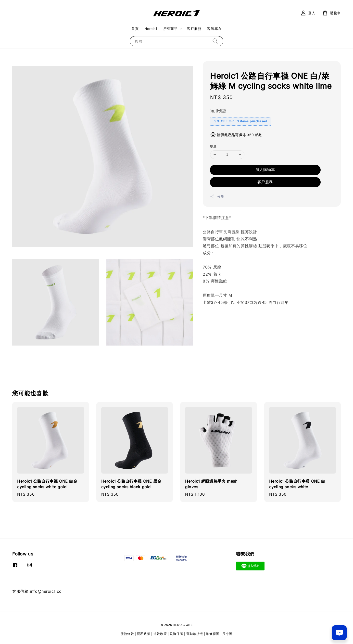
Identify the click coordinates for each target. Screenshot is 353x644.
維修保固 (213, 634)
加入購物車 (265, 170)
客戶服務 (194, 29)
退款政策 (160, 634)
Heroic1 (151, 29)
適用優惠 (218, 111)
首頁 (135, 29)
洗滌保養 (177, 634)
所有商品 (170, 29)
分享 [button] (217, 196)
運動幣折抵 (195, 634)
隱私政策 (144, 634)
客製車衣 (214, 29)
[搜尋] (215, 41)
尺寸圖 (227, 634)
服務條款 (127, 634)
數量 (213, 146)
